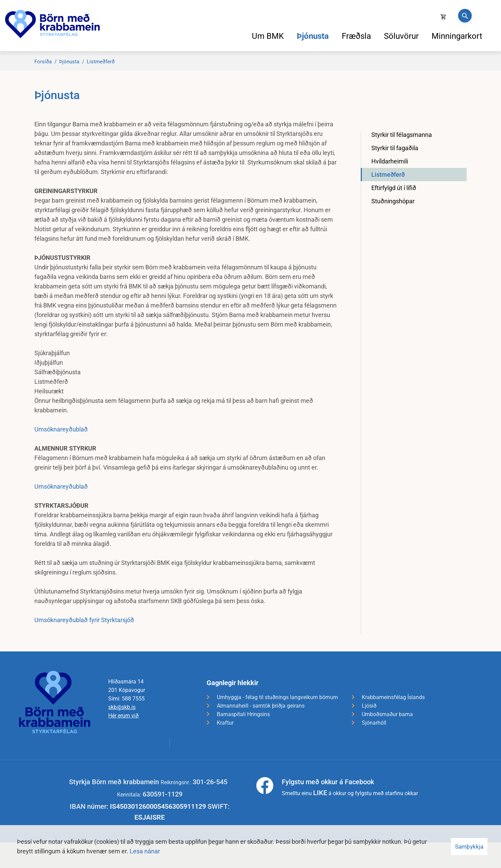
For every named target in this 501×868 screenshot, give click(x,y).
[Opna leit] (465, 16)
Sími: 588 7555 (126, 699)
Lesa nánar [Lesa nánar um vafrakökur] (145, 851)
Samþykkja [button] (469, 847)
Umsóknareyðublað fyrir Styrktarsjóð (84, 620)
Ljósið (369, 706)
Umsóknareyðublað (61, 429)
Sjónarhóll (374, 723)
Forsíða (43, 62)
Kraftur (225, 723)
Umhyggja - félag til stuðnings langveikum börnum (277, 697)
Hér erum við (123, 716)
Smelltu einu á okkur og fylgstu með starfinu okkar (350, 787)
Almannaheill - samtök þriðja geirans (261, 706)
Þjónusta (69, 62)
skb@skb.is (122, 707)
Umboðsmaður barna (387, 714)
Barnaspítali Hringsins (243, 714)
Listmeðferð (101, 62)
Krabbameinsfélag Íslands (393, 697)
